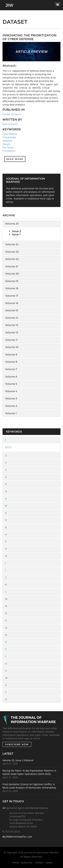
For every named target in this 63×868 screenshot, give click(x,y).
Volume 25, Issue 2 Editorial (18, 760)
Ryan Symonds (10, 124)
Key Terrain (8, 147)
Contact (39, 863)
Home (16, 863)
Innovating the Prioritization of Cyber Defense (29, 37)
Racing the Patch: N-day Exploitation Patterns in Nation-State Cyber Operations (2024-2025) (29, 772)
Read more (15, 159)
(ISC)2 (8, 447)
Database (7, 141)
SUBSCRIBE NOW (17, 744)
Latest (49, 863)
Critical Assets (9, 137)
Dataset (6, 144)
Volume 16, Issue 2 (12, 114)
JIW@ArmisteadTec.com (19, 837)
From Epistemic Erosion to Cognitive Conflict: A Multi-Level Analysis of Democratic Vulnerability (29, 786)
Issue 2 (16, 231)
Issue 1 (16, 234)
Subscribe (27, 863)
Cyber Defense (10, 134)
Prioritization (9, 151)
